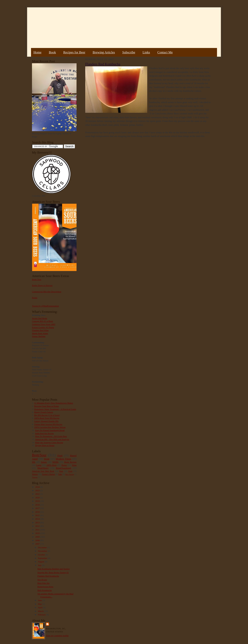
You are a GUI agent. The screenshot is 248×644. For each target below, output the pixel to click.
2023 (38, 490)
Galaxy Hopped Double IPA (46, 421)
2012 (38, 526)
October (42, 555)
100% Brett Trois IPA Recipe (47, 418)
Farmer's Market (48, 474)
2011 (38, 530)
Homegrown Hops (45, 587)
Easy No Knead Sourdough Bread (50, 430)
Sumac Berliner (39, 336)
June (40, 600)
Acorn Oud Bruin (40, 318)
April (40, 607)
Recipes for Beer (74, 52)
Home (37, 52)
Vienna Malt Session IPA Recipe (48, 424)
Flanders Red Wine (40, 330)
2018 (38, 505)
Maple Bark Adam (40, 333)
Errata (35, 298)
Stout (47, 459)
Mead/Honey (43, 468)
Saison (44, 462)
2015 (38, 515)
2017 (38, 508)
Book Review (70, 462)
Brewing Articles (104, 52)
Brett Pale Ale (43, 583)
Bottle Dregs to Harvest (42, 285)
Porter (64, 465)
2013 (38, 523)
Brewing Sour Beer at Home (46, 406)
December (43, 547)
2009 (38, 537)
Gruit (70, 471)
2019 (38, 501)
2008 (38, 540)
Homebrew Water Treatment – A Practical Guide (55, 409)
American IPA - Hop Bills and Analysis (52, 439)
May (40, 604)
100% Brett (52, 465)
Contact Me (165, 52)
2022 (38, 494)
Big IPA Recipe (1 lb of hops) (47, 415)
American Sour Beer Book (43, 471)
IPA (34, 462)
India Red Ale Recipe (44, 433)
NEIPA (55, 462)
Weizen (35, 474)
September (43, 558)
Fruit (60, 455)
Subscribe (129, 52)
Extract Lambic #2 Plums (43, 327)
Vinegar (35, 477)
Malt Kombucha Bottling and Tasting (54, 569)
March (41, 611)
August (41, 562)
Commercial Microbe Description (47, 292)
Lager (39, 465)
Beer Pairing (70, 474)
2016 (38, 512)
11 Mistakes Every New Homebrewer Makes (54, 403)
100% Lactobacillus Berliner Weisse (50, 427)
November (43, 551)
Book (52, 52)
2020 (38, 498)
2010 (38, 533)
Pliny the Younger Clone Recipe (49, 442)
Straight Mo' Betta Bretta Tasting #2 (53, 572)
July (40, 565)
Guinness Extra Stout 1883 (44, 324)
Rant (61, 471)
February (42, 615)
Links (146, 52)
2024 (38, 487)
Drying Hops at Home (45, 445)
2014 (38, 519)
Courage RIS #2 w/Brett (42, 321)
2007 (38, 544)
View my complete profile (57, 635)
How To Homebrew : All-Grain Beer (51, 436)
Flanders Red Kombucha (48, 576)
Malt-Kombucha (45, 590)
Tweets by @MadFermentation (45, 306)
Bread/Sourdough (63, 468)
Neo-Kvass (42, 580)
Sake (60, 474)
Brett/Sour (39, 455)
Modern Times (63, 459)
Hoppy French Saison (43, 412)
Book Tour (37, 279)
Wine (74, 465)
